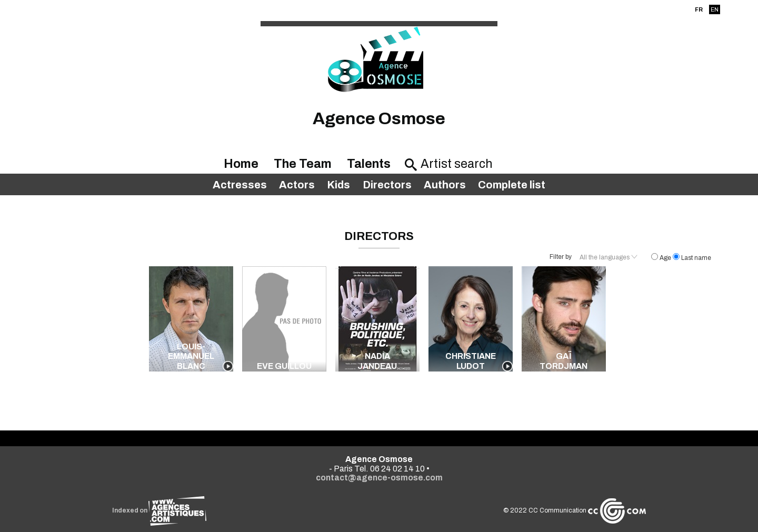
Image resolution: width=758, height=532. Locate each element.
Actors (297, 185)
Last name (692, 258)
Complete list (512, 185)
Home (241, 164)
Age (662, 258)
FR (699, 9)
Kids (338, 185)
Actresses (240, 185)
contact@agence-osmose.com (379, 478)
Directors (387, 185)
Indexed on (159, 510)
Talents (369, 164)
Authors (445, 185)
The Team (303, 164)
